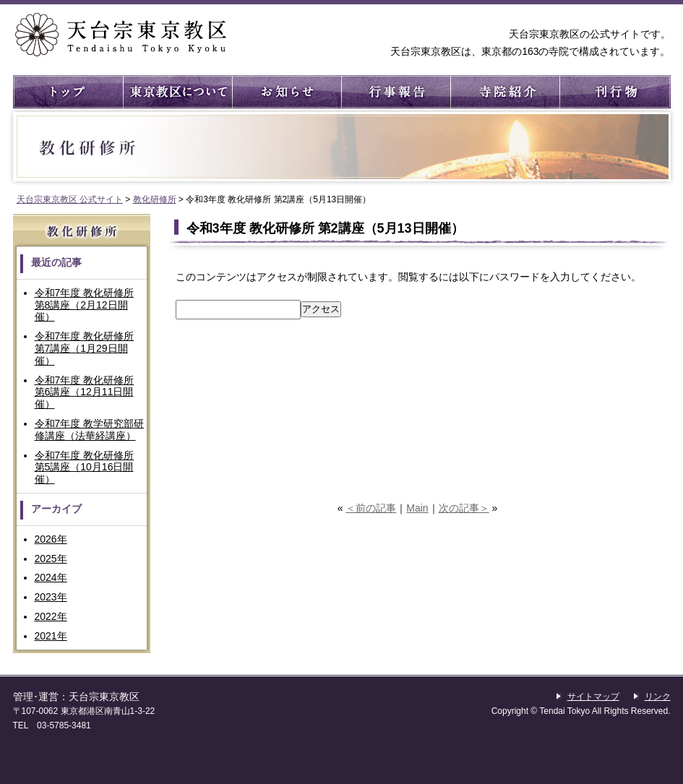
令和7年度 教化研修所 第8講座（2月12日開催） (85, 305)
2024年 (51, 577)
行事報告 (395, 92)
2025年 (51, 559)
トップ (68, 92)
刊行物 (613, 92)
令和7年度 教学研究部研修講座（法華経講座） (90, 430)
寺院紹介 (504, 92)
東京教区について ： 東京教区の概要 (177, 92)
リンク (658, 697)
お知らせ (286, 92)
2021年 (51, 636)
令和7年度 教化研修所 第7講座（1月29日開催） (85, 348)
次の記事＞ (464, 508)
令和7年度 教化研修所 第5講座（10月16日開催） (85, 468)
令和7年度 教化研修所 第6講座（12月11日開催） (85, 392)
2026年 (51, 539)
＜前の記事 (371, 508)
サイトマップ (593, 697)
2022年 (51, 616)
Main (417, 508)
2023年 (51, 597)
